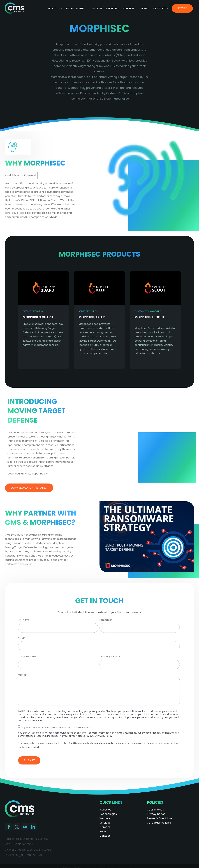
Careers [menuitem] (105, 827)
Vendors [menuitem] (105, 818)
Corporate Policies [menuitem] (159, 823)
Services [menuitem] (105, 823)
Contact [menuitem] (105, 836)
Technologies (75, 8)
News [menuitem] (103, 831)
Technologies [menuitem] (108, 814)
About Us (54, 8)
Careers (129, 8)
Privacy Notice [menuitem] (156, 814)
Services (112, 8)
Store (182, 8)
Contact (160, 8)
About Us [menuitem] (105, 810)
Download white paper (29, 488)
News (144, 8)
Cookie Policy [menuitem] (156, 810)
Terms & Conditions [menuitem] (160, 818)
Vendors (96, 8)
